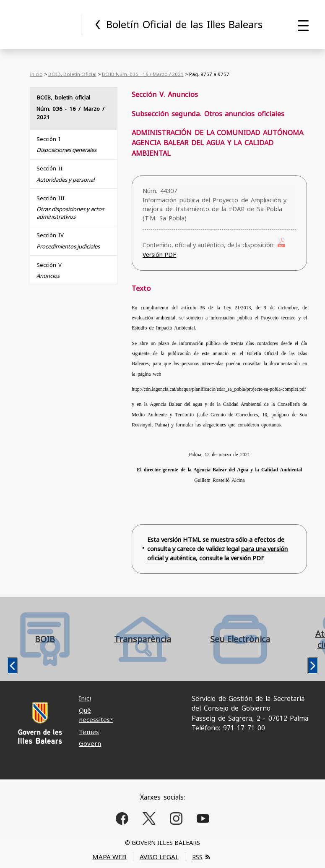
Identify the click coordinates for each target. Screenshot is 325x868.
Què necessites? (96, 715)
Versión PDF (159, 255)
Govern (90, 743)
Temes (89, 732)
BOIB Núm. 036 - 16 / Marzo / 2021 (143, 74)
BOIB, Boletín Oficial (72, 74)
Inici (85, 698)
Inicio (36, 74)
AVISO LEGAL (159, 857)
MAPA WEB (109, 857)
